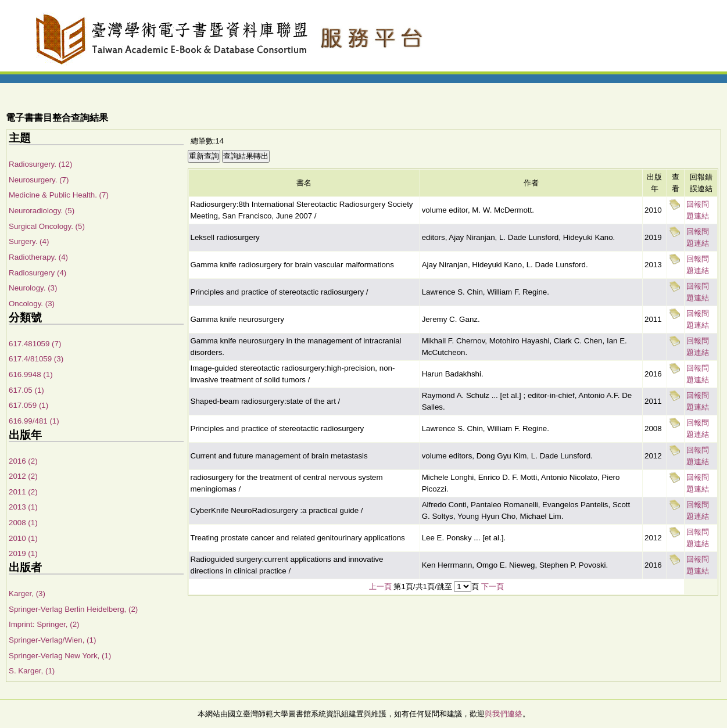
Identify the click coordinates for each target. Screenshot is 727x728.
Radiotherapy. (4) (38, 257)
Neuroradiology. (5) (42, 211)
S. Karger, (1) (32, 671)
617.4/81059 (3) (36, 359)
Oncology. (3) (32, 304)
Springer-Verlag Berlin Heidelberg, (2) (73, 609)
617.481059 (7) (35, 344)
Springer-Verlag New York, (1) (60, 656)
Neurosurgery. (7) (39, 180)
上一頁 (380, 587)
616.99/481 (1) (34, 421)
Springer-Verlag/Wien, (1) (52, 640)
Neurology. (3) (33, 288)
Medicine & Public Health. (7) (59, 195)
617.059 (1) (28, 405)
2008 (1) (23, 523)
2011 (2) (23, 492)
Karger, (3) (27, 593)
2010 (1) (23, 538)
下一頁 (493, 587)
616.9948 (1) (31, 374)
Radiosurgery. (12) (40, 164)
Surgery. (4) (29, 241)
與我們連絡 (504, 714)
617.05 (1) (26, 390)
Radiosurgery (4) (37, 273)
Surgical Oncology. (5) (47, 226)
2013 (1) (23, 507)
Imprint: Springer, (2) (44, 624)
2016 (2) (23, 461)
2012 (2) (23, 476)
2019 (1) (23, 553)
